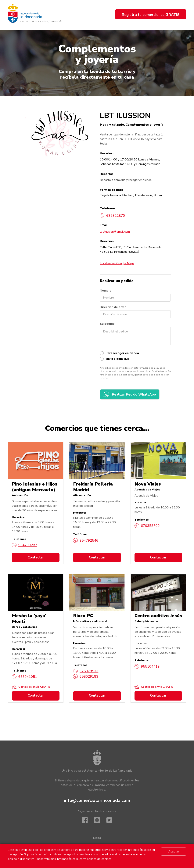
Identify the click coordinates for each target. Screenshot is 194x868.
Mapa (97, 838)
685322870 (112, 216)
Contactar (36, 557)
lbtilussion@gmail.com (115, 232)
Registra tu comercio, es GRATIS (151, 15)
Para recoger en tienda (122, 353)
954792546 (86, 540)
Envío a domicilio (118, 359)
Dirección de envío (113, 307)
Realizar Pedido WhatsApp (130, 394)
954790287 (25, 545)
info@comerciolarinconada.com (97, 800)
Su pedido (107, 324)
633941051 (25, 677)
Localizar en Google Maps (117, 263)
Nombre (106, 291)
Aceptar (174, 852)
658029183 (86, 676)
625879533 (86, 671)
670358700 (147, 526)
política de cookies (99, 859)
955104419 (147, 666)
